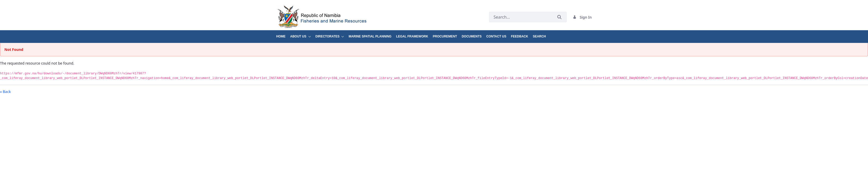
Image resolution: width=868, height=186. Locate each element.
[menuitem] (283, 34)
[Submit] (559, 17)
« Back (5, 92)
